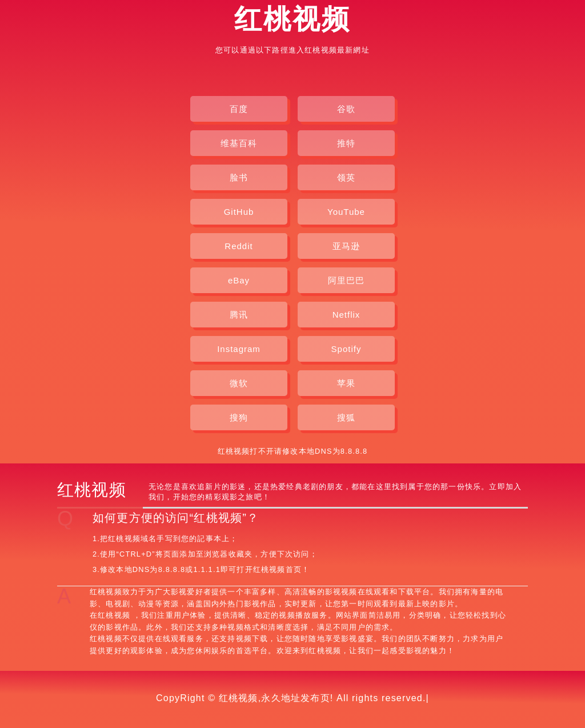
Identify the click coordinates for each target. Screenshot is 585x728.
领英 (346, 177)
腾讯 (239, 315)
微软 (239, 383)
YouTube (346, 212)
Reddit (239, 246)
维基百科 (239, 143)
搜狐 (346, 417)
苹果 (346, 383)
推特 (346, 143)
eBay (239, 280)
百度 (239, 109)
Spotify (346, 349)
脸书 (239, 177)
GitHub (239, 212)
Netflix (346, 315)
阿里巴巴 (346, 280)
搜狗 (239, 417)
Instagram (239, 349)
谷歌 (346, 109)
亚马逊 (346, 246)
